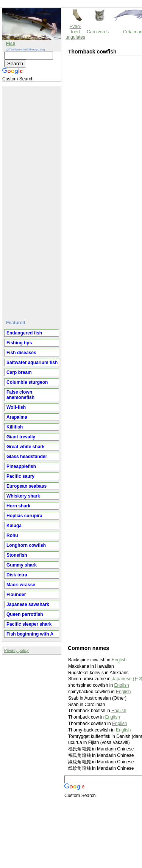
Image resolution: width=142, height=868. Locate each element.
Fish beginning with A (30, 634)
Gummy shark (22, 565)
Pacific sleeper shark (29, 624)
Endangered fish (24, 333)
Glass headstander (27, 457)
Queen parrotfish (25, 614)
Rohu (12, 535)
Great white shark (26, 447)
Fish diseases (21, 353)
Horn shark (18, 506)
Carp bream (19, 372)
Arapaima (17, 417)
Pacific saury (20, 476)
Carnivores (98, 32)
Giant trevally (21, 437)
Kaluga (14, 526)
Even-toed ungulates (75, 32)
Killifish (15, 427)
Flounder (16, 595)
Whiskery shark (23, 496)
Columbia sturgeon (27, 382)
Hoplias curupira (24, 516)
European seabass (27, 486)
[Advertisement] (33, 200)
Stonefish (17, 555)
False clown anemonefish (20, 395)
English (119, 660)
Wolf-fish (16, 407)
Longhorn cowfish (26, 545)
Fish (11, 44)
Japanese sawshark (28, 604)
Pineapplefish (21, 466)
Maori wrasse (21, 585)
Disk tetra (17, 575)
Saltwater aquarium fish (32, 363)
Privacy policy (16, 650)
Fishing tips (19, 343)
